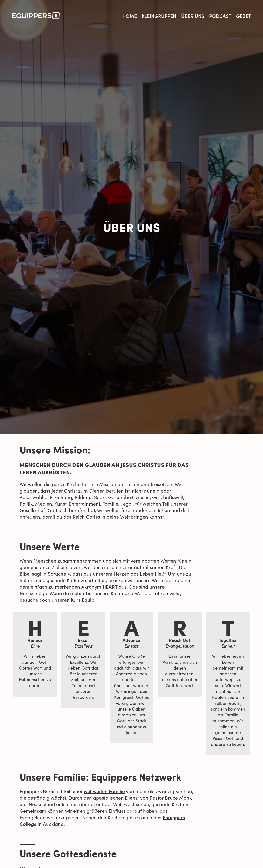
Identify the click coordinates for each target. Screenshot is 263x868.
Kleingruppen (159, 16)
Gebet (244, 16)
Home (130, 16)
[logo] (36, 16)
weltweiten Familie (104, 791)
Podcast (220, 16)
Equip (88, 600)
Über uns (193, 16)
